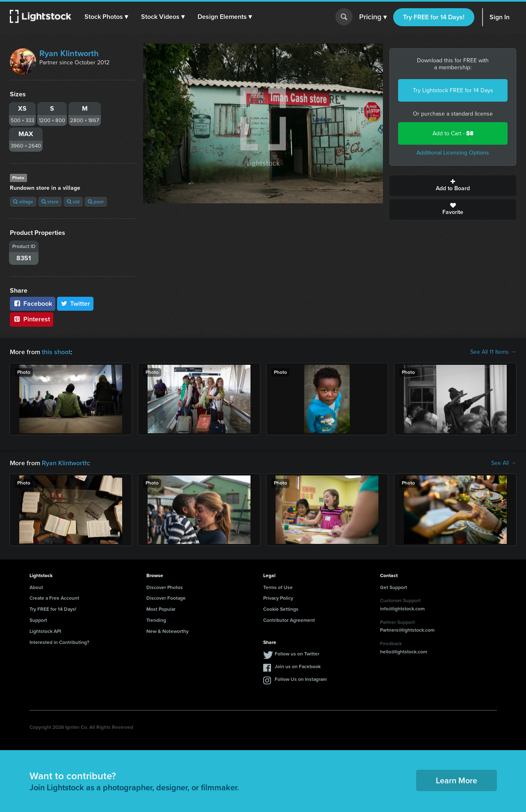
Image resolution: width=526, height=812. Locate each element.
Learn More (457, 780)
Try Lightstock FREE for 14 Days (453, 90)
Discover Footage (166, 598)
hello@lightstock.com (404, 652)
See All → (504, 463)
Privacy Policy (278, 598)
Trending (156, 620)
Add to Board (453, 186)
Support (38, 620)
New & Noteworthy (167, 631)
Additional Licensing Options (453, 153)
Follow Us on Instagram (301, 679)
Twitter (75, 304)
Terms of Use (278, 587)
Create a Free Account (54, 598)
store (50, 202)
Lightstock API (45, 631)
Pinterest (32, 319)
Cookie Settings (281, 609)
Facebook (33, 304)
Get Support (394, 587)
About (36, 587)
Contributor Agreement (289, 620)
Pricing (373, 17)
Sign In (500, 17)
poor (96, 202)
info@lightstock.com (402, 609)
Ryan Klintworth (69, 53)
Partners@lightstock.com (407, 630)
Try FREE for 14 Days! (434, 17)
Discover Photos (165, 587)
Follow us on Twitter (297, 654)
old (73, 202)
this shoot (56, 352)
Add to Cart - (453, 133)
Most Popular (161, 609)
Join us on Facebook (298, 666)
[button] (106, 17)
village (23, 202)
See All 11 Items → (493, 352)
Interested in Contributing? (59, 642)
